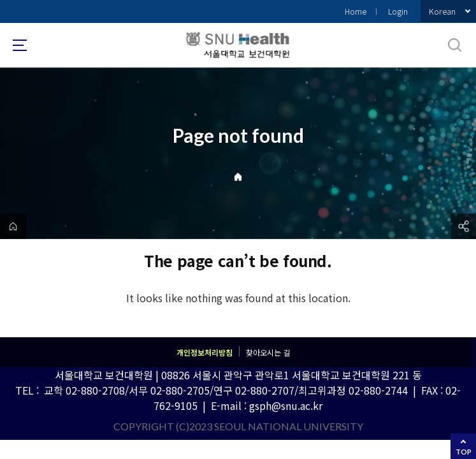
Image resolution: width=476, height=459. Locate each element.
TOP (464, 452)
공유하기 (463, 226)
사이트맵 (20, 45)
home (13, 226)
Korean (442, 11)
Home (356, 11)
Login (398, 11)
